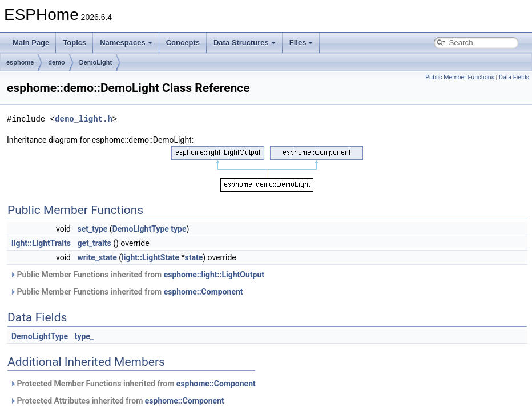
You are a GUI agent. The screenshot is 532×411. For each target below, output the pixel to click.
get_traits (94, 243)
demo (56, 62)
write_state (97, 257)
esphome (20, 62)
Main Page (31, 43)
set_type (92, 229)
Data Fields (514, 77)
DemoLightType (141, 229)
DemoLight (96, 62)
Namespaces (126, 43)
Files (301, 43)
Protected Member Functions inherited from (133, 384)
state (194, 257)
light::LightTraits (41, 243)
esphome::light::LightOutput (214, 275)
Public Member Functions (460, 77)
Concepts (183, 43)
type (178, 229)
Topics (74, 43)
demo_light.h (84, 119)
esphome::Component (203, 292)
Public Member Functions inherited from (137, 275)
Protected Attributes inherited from (117, 401)
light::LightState (150, 257)
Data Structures (245, 43)
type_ (84, 336)
